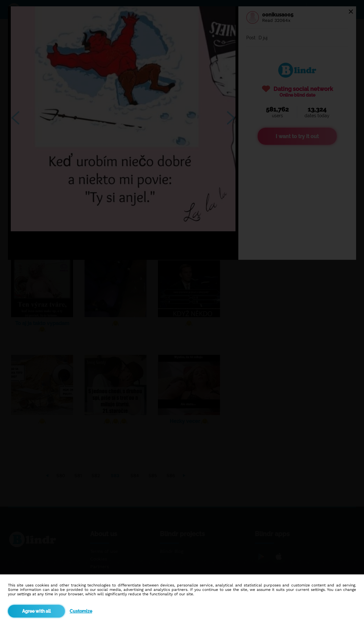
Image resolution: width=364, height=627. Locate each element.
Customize (81, 611)
